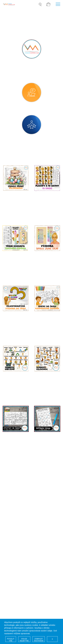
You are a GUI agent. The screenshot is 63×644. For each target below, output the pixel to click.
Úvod (8, 508)
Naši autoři (10, 514)
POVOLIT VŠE (11, 640)
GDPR (8, 522)
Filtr (58, 156)
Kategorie (12, 156)
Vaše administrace (14, 519)
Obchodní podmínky (15, 528)
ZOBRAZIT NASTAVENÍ (39, 640)
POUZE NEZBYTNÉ (24, 640)
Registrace (10, 516)
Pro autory (10, 530)
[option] (31, 13)
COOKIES (10, 525)
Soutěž (8, 511)
